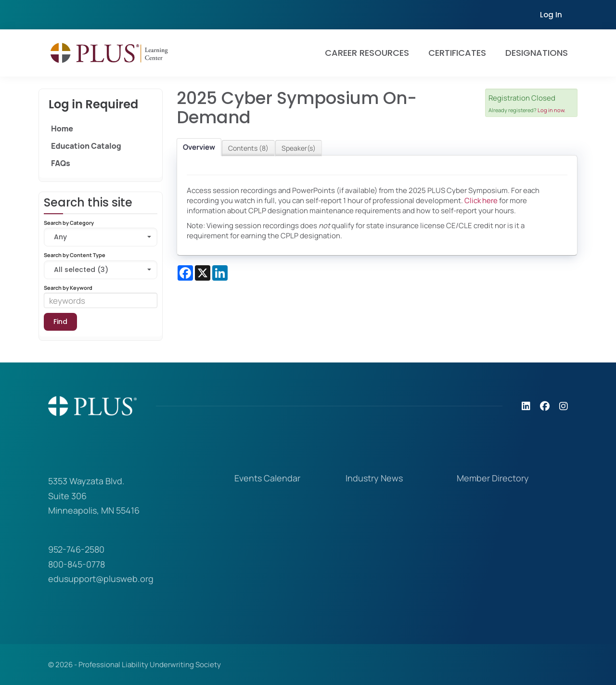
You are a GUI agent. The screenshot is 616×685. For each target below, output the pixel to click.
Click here (481, 200)
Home (62, 129)
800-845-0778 (77, 564)
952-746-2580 (76, 549)
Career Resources (367, 53)
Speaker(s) (299, 148)
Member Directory (493, 478)
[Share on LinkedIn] (220, 273)
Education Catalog (86, 146)
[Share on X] (203, 273)
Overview (199, 147)
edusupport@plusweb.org (101, 579)
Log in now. (552, 110)
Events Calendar (267, 478)
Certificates (457, 53)
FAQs (61, 163)
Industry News (374, 478)
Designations (537, 53)
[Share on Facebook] (185, 273)
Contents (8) (248, 148)
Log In (551, 15)
